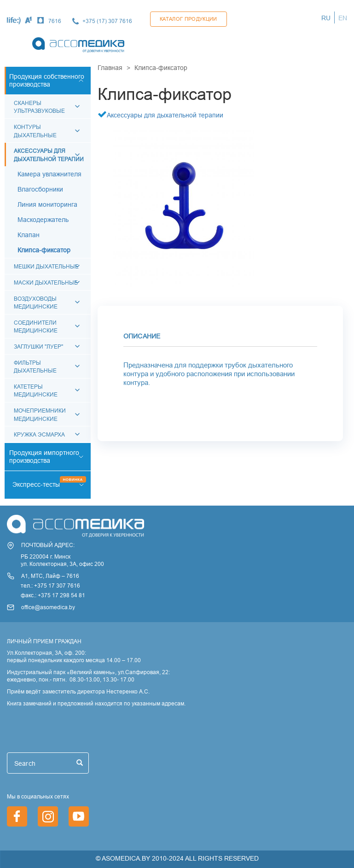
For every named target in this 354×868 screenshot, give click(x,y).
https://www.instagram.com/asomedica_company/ (48, 816)
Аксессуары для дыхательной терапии (165, 115)
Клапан (29, 235)
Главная (110, 68)
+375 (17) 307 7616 (107, 21)
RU (326, 18)
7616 (55, 21)
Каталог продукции (189, 19)
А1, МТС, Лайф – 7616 (50, 576)
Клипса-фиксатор (44, 250)
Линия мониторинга (47, 204)
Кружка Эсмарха (39, 434)
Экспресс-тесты (36, 484)
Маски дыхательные (46, 283)
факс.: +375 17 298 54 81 (53, 595)
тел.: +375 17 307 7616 (50, 585)
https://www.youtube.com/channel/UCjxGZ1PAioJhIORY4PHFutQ (79, 816)
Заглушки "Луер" (38, 347)
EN (343, 18)
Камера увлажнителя (49, 174)
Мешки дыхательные (46, 266)
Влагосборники (40, 189)
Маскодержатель (43, 220)
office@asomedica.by (48, 607)
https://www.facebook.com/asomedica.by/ (17, 816)
